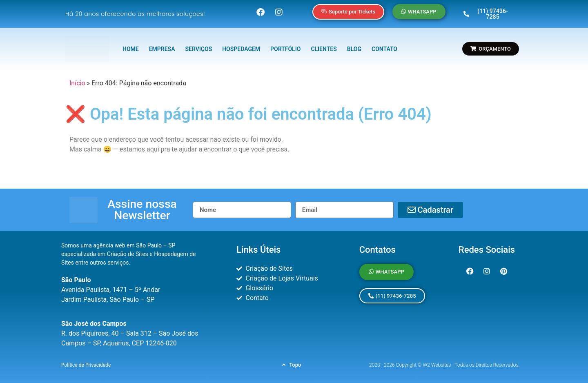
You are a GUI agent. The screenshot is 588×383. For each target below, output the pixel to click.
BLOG (354, 46)
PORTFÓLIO (285, 46)
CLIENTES (324, 46)
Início (77, 79)
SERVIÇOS (199, 46)
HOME (131, 46)
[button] (142, 207)
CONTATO (384, 46)
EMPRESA (162, 46)
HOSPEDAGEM (241, 46)
